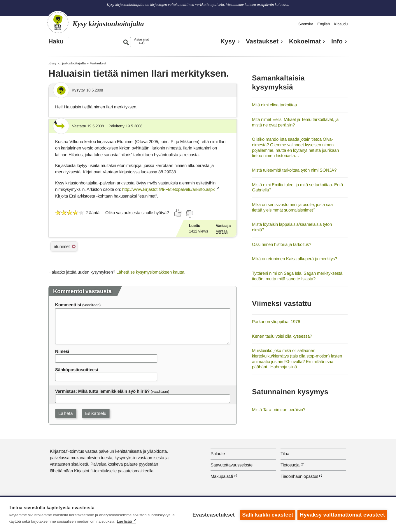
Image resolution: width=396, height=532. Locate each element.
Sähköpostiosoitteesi (77, 370)
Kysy (228, 41)
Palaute (218, 453)
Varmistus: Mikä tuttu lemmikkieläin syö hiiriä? (102, 391)
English (324, 24)
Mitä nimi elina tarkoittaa (274, 105)
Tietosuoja (290, 465)
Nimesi (62, 351)
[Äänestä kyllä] (178, 213)
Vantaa (222, 231)
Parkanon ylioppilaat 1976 (276, 322)
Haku (56, 41)
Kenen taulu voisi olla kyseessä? (282, 336)
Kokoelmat (305, 41)
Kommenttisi (68, 305)
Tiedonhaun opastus (299, 476)
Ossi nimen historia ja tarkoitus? (282, 244)
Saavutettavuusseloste (232, 465)
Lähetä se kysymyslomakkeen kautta (150, 272)
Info (337, 41)
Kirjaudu (341, 24)
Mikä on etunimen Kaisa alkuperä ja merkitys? (295, 259)
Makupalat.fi (222, 476)
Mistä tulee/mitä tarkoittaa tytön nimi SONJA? (294, 170)
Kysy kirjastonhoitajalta (67, 63)
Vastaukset (262, 41)
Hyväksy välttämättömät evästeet (342, 515)
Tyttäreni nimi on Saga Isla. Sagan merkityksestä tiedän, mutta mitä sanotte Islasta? (297, 276)
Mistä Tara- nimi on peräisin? (279, 409)
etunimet (62, 246)
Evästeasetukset (213, 515)
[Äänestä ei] (189, 214)
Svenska (306, 24)
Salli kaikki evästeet (267, 515)
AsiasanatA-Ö (141, 41)
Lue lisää (125, 521)
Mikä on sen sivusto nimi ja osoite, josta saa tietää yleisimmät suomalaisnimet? (292, 207)
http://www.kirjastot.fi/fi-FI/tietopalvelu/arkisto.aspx (168, 189)
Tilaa (285, 453)
